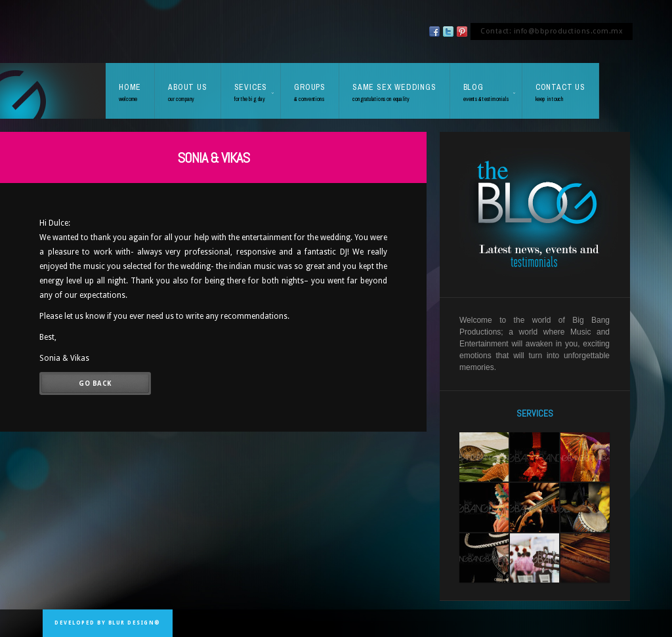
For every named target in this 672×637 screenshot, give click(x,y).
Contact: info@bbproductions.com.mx (552, 31)
